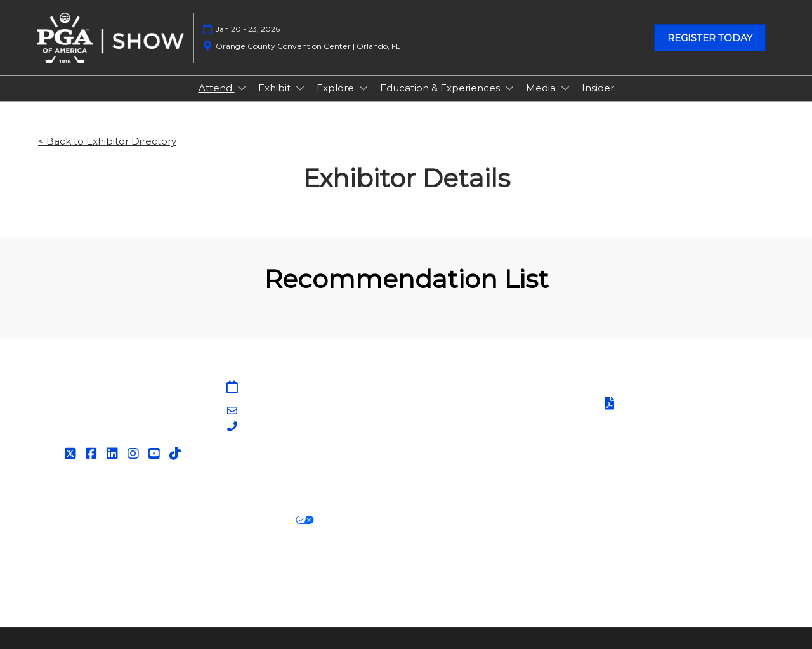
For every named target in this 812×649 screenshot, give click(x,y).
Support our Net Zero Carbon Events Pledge (651, 567)
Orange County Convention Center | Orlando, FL (308, 46)
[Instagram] (135, 454)
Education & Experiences (441, 88)
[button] (710, 38)
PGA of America (452, 434)
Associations (443, 450)
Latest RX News (214, 567)
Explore (337, 88)
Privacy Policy (71, 521)
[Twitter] (72, 454)
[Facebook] (93, 454)
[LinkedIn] (114, 454)
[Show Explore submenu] (363, 88)
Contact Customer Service (477, 465)
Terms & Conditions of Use (664, 388)
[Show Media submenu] (565, 88)
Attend (217, 88)
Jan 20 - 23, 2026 (248, 29)
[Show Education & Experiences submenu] (509, 88)
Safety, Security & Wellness (665, 420)
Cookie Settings (364, 521)
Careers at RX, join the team (334, 567)
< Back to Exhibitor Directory (107, 141)
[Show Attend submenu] (242, 88)
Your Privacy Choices (254, 520)
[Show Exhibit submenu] (300, 88)
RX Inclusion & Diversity (472, 567)
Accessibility (67, 583)
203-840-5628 (276, 427)
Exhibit (276, 88)
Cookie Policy (148, 521)
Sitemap (434, 388)
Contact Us (441, 403)
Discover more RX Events (100, 567)
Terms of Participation (665, 404)
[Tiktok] (177, 454)
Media (542, 88)
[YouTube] (156, 454)
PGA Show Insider (456, 419)
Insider (598, 88)
